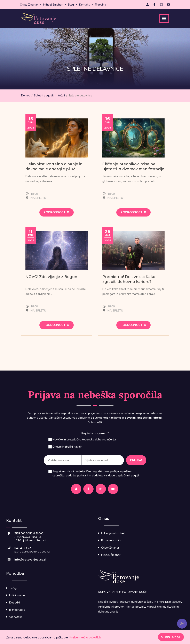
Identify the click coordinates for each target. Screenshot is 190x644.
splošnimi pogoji (128, 475)
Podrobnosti (57, 212)
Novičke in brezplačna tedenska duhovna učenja (84, 440)
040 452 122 (23, 548)
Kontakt (84, 5)
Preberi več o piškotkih (85, 637)
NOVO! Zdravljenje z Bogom (52, 277)
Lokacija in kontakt (113, 533)
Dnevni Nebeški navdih (67, 447)
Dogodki (15, 603)
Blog (71, 5)
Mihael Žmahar (53, 5)
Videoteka (16, 617)
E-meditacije (17, 610)
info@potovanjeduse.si (30, 560)
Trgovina (100, 5)
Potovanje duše (111, 540)
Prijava (136, 460)
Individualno (17, 595)
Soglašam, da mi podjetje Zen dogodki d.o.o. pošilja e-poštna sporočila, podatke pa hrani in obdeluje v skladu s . (96, 473)
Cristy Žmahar (29, 5)
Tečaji (13, 588)
